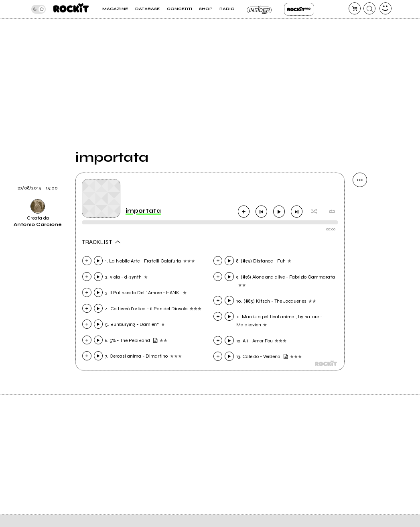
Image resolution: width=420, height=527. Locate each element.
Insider (259, 9)
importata (143, 211)
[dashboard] (386, 8)
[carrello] (355, 8)
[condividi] (360, 180)
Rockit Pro (299, 9)
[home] (71, 9)
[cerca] (369, 8)
